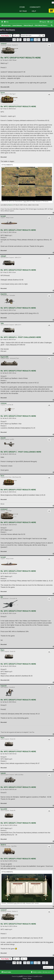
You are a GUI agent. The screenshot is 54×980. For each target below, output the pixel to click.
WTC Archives (7, 30)
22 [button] (35, 40)
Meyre (2, 650)
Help (34, 11)
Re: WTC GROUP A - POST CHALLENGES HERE (21, 337)
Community (35, 7)
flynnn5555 (4, 809)
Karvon (3, 93)
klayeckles (4, 294)
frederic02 (4, 686)
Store (22, 7)
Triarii (24, 33)
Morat (2, 476)
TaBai (2, 323)
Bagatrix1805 (4, 357)
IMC (2, 597)
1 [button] (20, 40)
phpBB (20, 976)
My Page (23, 11)
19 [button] (25, 40)
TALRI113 (3, 845)
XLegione (11, 33)
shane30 (3, 438)
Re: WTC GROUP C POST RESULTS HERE (18, 823)
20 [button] (28, 40)
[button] (14, 40)
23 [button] (39, 40)
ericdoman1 (18, 33)
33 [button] (44, 40)
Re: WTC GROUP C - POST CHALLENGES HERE (21, 452)
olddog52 (3, 256)
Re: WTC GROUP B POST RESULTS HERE (21, 58)
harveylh (3, 216)
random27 (4, 44)
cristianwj (3, 403)
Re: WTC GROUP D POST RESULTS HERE (18, 371)
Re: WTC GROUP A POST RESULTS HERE (18, 230)
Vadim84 (3, 773)
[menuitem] (6, 22)
